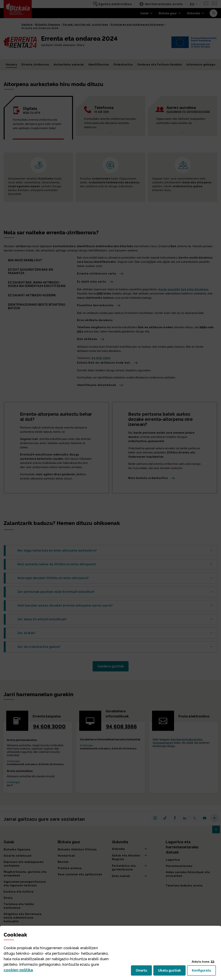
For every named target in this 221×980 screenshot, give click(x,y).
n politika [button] (18, 970)
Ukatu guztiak (171, 971)
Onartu (144, 971)
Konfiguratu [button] (204, 971)
